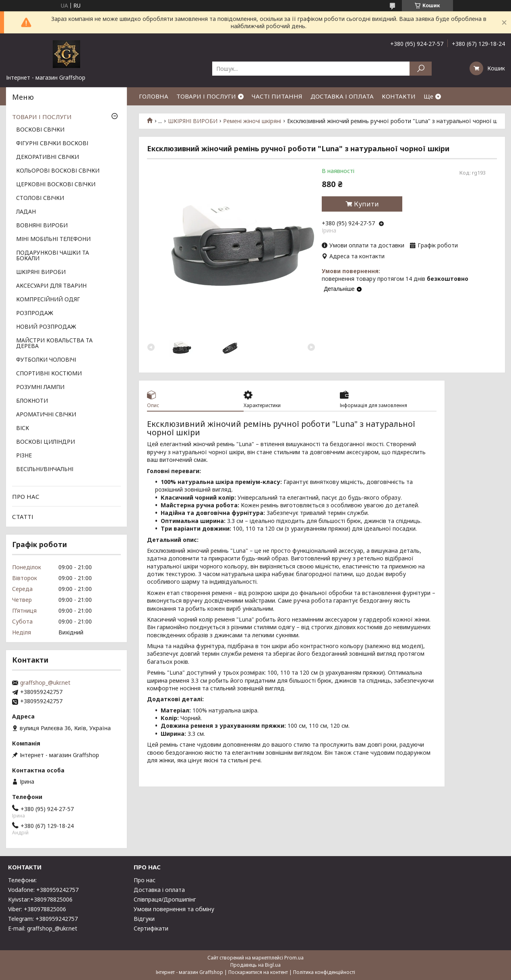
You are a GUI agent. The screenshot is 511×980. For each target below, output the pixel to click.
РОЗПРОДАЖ (35, 313)
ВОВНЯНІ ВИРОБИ (42, 226)
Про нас (145, 880)
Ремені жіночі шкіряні (252, 121)
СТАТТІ (23, 517)
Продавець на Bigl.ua (256, 965)
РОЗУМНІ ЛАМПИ (40, 387)
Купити (366, 204)
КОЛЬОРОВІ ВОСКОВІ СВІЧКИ (58, 171)
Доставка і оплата (159, 890)
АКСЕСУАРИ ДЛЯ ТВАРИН (51, 286)
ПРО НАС (26, 496)
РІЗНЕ (24, 456)
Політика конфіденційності (324, 972)
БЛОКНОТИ (32, 401)
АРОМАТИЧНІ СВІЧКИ (46, 415)
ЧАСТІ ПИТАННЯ (277, 96)
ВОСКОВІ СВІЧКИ (40, 130)
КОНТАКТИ (399, 96)
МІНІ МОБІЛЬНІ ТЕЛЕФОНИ (53, 239)
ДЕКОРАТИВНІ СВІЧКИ (48, 157)
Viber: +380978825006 (37, 909)
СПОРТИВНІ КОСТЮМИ (49, 374)
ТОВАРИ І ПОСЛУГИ (206, 96)
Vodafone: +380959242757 (43, 890)
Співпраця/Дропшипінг (165, 899)
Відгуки (144, 919)
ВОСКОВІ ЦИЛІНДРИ (46, 442)
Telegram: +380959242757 (43, 919)
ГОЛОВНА (154, 96)
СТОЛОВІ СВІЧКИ (40, 198)
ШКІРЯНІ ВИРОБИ (193, 121)
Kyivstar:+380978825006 (40, 899)
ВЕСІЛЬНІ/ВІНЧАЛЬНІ (45, 469)
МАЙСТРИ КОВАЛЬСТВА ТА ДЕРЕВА (54, 344)
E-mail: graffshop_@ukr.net (43, 928)
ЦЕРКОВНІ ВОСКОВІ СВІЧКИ (56, 185)
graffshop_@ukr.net (45, 683)
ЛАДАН (26, 212)
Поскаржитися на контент (258, 972)
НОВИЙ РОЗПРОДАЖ (46, 327)
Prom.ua (294, 958)
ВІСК (23, 428)
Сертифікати (151, 928)
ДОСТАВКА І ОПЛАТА (342, 96)
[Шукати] (421, 69)
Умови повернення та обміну (174, 909)
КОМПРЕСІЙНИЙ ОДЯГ (48, 300)
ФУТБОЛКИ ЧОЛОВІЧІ (46, 360)
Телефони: (22, 880)
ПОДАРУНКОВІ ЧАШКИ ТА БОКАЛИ (53, 256)
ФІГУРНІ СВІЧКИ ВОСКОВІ (52, 144)
